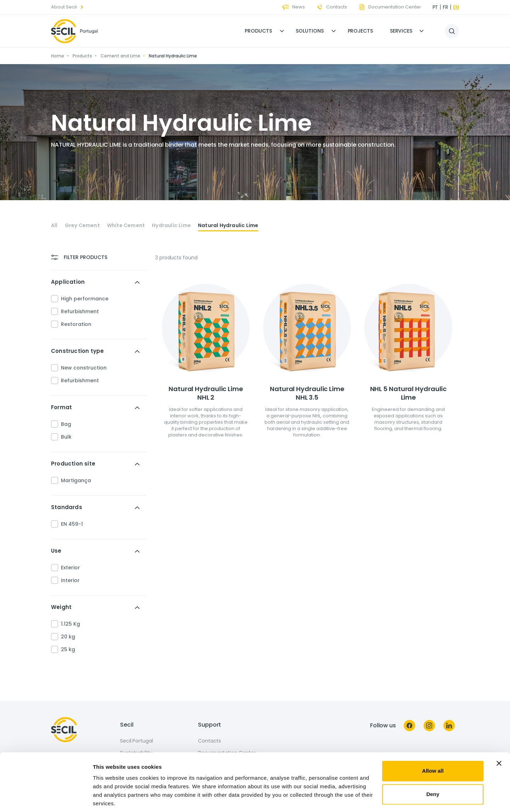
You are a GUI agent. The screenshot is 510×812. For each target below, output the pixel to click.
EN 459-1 (72, 524)
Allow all (433, 746)
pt (435, 7)
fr (446, 7)
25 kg (68, 649)
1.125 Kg (70, 624)
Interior (70, 580)
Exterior (70, 568)
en (456, 7)
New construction (84, 368)
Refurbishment (80, 311)
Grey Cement (82, 225)
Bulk (66, 437)
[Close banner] (499, 738)
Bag (66, 424)
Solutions (310, 31)
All (54, 225)
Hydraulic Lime (171, 225)
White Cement (126, 225)
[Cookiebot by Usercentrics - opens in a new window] (46, 798)
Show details (109, 798)
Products (258, 31)
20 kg (68, 637)
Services (401, 31)
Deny (433, 769)
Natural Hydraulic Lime (228, 225)
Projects (360, 31)
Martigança (76, 480)
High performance (85, 299)
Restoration (76, 324)
